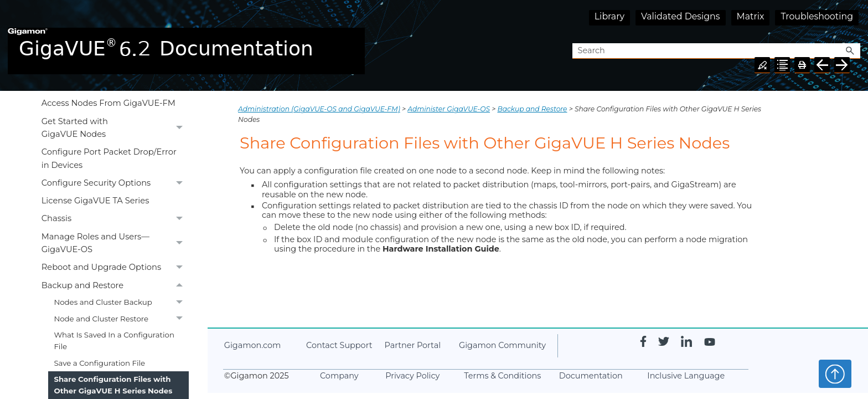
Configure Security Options (115, 183)
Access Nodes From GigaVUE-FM (108, 103)
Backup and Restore (115, 285)
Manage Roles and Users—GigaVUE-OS (115, 243)
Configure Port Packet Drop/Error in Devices (109, 158)
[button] (850, 51)
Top (835, 374)
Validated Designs (681, 16)
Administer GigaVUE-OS (449, 109)
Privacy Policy (412, 376)
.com (252, 345)
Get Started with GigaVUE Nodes (115, 128)
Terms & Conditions (502, 376)
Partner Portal (413, 345)
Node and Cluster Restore (121, 319)
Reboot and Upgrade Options (115, 268)
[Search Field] (716, 51)
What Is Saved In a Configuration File (114, 341)
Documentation (591, 376)
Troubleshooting (817, 16)
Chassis (115, 219)
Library (609, 16)
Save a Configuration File (99, 363)
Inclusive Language (686, 376)
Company (339, 376)
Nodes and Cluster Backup (121, 302)
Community (502, 345)
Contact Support (339, 345)
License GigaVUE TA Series (95, 201)
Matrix (751, 16)
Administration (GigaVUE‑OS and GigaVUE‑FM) (319, 109)
